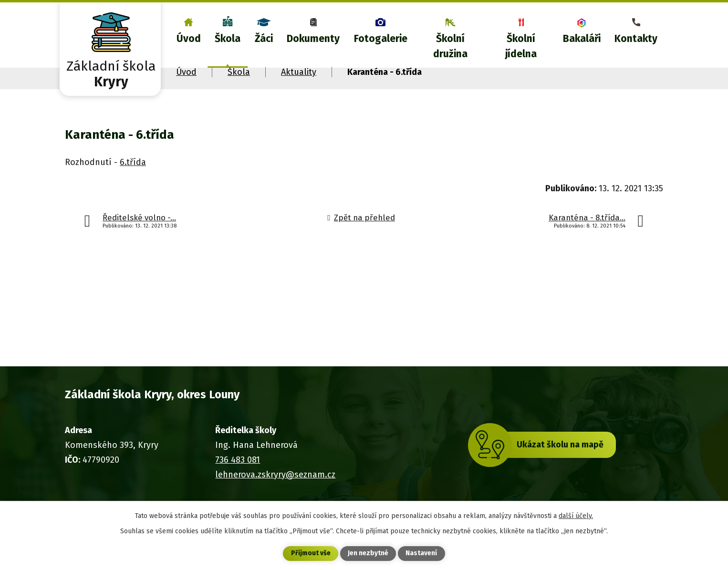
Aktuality (299, 72)
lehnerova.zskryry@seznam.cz (275, 475)
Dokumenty (313, 39)
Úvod (189, 39)
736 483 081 (238, 460)
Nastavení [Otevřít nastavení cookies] (421, 554)
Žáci (264, 39)
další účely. (576, 515)
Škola (228, 39)
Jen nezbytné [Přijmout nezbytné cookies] (368, 554)
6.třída (133, 162)
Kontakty (636, 39)
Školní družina (450, 46)
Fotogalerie (381, 39)
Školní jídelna (521, 46)
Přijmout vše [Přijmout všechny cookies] (311, 554)
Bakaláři (582, 39)
